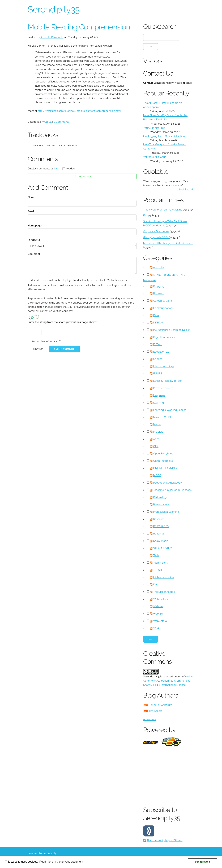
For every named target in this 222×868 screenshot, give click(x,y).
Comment (34, 254)
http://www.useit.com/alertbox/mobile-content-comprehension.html (79, 111)
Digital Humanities (164, 337)
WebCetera (160, 621)
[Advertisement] (183, 776)
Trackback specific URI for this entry (56, 146)
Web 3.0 (158, 614)
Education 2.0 (161, 352)
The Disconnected (164, 592)
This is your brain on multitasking (163, 210)
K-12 (156, 585)
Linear (58, 169)
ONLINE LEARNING (165, 468)
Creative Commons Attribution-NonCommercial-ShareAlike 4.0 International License (168, 681)
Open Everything (163, 454)
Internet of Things (164, 366)
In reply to (34, 240)
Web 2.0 (158, 606)
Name (31, 197)
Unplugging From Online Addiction (164, 136)
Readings (159, 534)
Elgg (146, 216)
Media (157, 424)
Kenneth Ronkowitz (52, 37)
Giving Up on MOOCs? (157, 237)
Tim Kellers (156, 711)
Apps (156, 439)
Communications (163, 308)
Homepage (35, 226)
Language (159, 395)
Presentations (161, 505)
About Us (159, 268)
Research (159, 519)
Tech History (161, 563)
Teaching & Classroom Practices (172, 490)
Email (31, 211)
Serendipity (50, 853)
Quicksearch (160, 27)
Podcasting (160, 497)
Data (156, 315)
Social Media (161, 541)
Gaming (158, 359)
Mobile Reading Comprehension (79, 27)
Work (156, 628)
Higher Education (163, 577)
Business (158, 293)
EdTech (158, 344)
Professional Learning (166, 512)
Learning (158, 403)
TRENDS (158, 570)
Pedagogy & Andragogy (167, 483)
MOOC (157, 475)
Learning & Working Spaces (170, 410)
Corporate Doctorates (156, 231)
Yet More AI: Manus (155, 157)
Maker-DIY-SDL (162, 417)
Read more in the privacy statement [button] (61, 862)
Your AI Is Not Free (154, 128)
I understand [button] (203, 862)
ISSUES (158, 374)
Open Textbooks (163, 461)
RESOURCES (161, 526)
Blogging (159, 286)
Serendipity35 (54, 9)
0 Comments (61, 122)
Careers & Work (163, 301)
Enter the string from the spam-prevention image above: (62, 322)
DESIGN (158, 323)
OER (156, 446)
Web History (161, 599)
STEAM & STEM (163, 548)
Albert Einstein (185, 190)
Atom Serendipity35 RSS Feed (165, 840)
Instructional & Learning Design (172, 330)
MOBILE (47, 122)
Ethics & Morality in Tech (168, 381)
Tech (156, 555)
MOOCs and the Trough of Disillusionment (168, 243)
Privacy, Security (163, 388)
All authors (150, 719)
